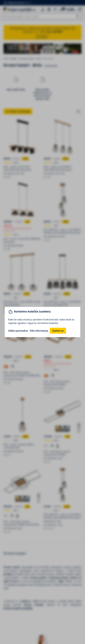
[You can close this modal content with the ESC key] (42, 322)
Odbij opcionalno (18, 331)
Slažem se (58, 331)
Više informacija (39, 331)
